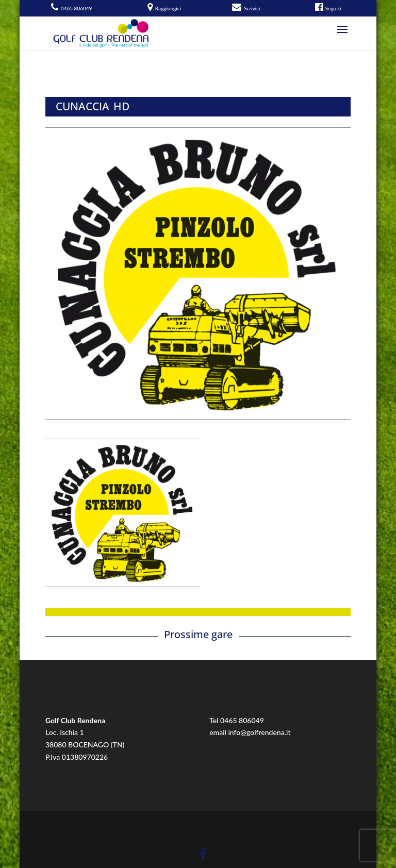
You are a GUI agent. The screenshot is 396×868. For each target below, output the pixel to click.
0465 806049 (242, 720)
